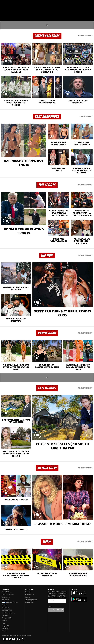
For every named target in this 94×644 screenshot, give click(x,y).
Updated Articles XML (8, 613)
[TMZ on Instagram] (16, 3)
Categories (5, 615)
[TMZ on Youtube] (12, 3)
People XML (6, 626)
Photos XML (6, 628)
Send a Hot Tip (29, 595)
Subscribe (64, 601)
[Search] (91, 12)
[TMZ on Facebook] (3, 3)
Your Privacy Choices (10, 602)
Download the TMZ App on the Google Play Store (79, 599)
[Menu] (3, 12)
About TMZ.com (7, 592)
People (4, 623)
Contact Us (28, 592)
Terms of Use (6, 597)
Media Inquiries (30, 602)
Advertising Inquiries (31, 600)
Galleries (5, 621)
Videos (4, 631)
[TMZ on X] (7, 3)
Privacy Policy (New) (8, 595)
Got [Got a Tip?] (6, 8)
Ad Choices (5, 600)
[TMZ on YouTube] (58, 610)
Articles (4, 605)
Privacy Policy (52, 597)
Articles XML (6, 608)
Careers (27, 597)
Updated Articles (7, 610)
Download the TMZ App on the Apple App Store (79, 593)
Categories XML (7, 618)
